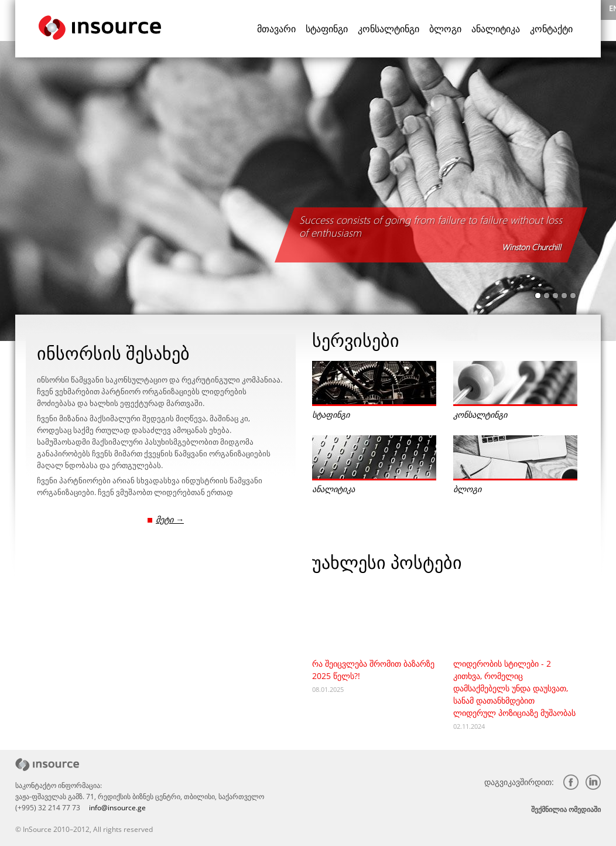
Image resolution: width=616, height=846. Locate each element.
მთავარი (276, 29)
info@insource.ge (117, 808)
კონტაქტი (551, 29)
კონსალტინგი (389, 29)
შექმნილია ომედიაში (566, 809)
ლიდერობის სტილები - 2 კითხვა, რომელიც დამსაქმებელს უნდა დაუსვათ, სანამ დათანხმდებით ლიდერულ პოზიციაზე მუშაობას (514, 688)
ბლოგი (445, 29)
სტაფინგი (327, 29)
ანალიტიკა (496, 29)
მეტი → (170, 519)
